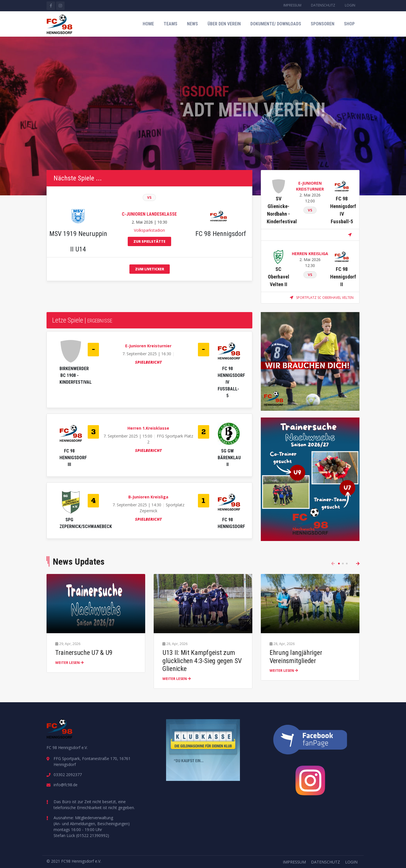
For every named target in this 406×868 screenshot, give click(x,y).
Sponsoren (323, 24)
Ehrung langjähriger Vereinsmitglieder (296, 657)
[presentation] (333, 563)
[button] (339, 564)
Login (350, 5)
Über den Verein (224, 24)
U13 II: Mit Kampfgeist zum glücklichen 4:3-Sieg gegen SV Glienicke (202, 661)
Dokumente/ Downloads (276, 24)
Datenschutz (323, 5)
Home (148, 24)
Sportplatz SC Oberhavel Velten (322, 298)
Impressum (292, 5)
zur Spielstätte (149, 241)
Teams (170, 24)
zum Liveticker (150, 269)
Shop (349, 24)
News (192, 24)
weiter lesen (69, 663)
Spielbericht (148, 362)
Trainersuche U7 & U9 (84, 653)
